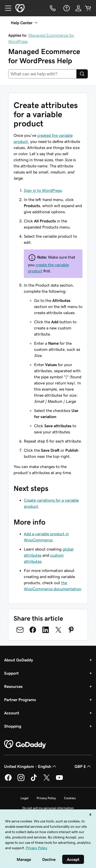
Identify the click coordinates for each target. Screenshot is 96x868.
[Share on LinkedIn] (46, 630)
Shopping (13, 726)
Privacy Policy (46, 798)
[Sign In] (78, 8)
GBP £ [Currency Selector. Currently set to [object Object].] (83, 766)
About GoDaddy (19, 660)
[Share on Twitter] (58, 630)
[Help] (66, 8)
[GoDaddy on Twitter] (47, 780)
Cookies (70, 798)
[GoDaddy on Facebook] (8, 780)
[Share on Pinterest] (71, 630)
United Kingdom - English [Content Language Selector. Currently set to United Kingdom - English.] (31, 766)
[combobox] (42, 74)
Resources (13, 686)
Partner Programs (20, 700)
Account (12, 713)
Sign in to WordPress (43, 190)
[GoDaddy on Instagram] (21, 780)
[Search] (82, 74)
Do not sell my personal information (48, 808)
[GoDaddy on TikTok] (34, 780)
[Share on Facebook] (33, 630)
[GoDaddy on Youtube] (59, 780)
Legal (24, 798)
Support (11, 673)
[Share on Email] (20, 630)
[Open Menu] (6, 8)
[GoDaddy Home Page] (25, 744)
